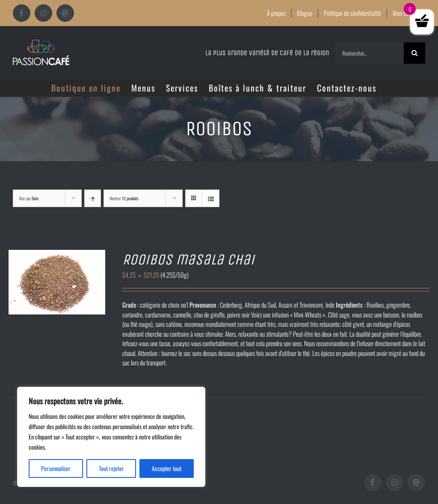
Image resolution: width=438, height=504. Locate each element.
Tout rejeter (111, 468)
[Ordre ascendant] (93, 198)
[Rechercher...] (370, 53)
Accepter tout (167, 468)
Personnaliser (56, 468)
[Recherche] (414, 53)
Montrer (124, 198)
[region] (111, 437)
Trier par (29, 198)
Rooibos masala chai (188, 259)
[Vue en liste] (211, 198)
